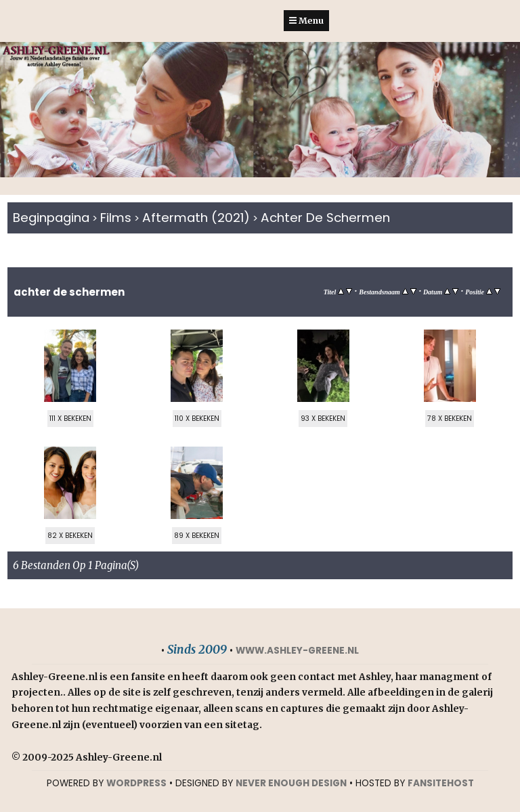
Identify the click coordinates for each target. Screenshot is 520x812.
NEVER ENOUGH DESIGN (291, 783)
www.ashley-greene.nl (297, 651)
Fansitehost (441, 783)
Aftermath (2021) (196, 218)
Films (116, 218)
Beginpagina (51, 218)
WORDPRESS (136, 783)
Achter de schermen (325, 218)
